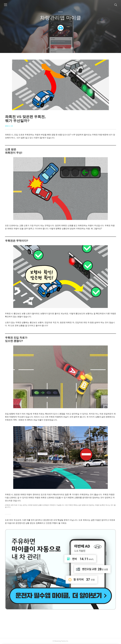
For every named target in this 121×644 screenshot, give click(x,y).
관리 (72, 48)
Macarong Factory (60, 641)
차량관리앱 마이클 (60, 18)
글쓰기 (48, 48)
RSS (64, 48)
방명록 (56, 48)
